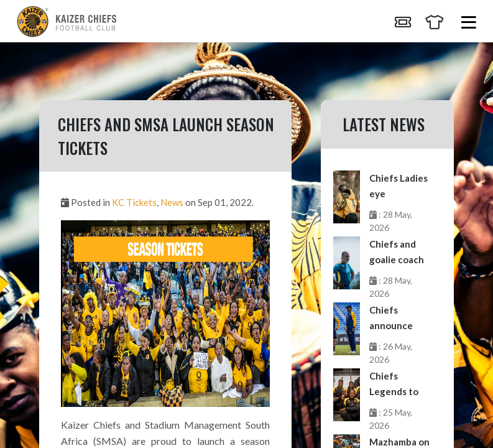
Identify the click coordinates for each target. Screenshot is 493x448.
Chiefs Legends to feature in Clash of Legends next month (399, 385)
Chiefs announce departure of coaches (398, 319)
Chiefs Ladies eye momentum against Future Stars (399, 187)
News (172, 202)
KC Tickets (134, 202)
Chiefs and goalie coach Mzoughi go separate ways (397, 253)
